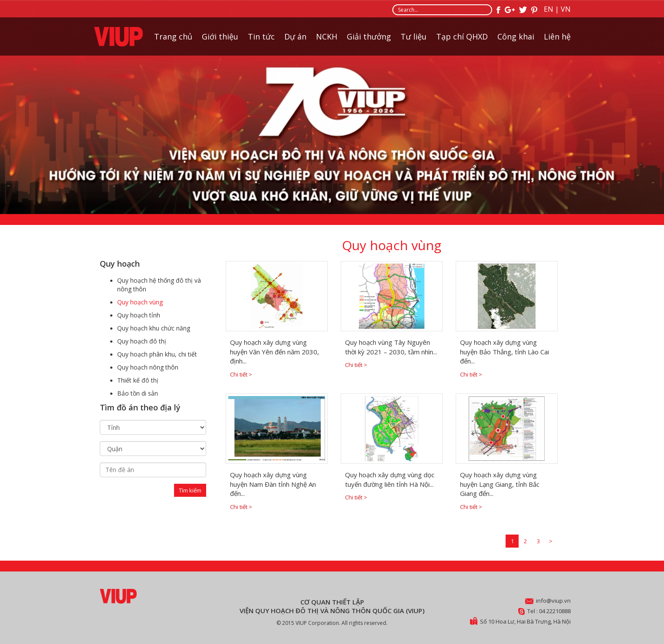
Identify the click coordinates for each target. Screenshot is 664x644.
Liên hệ (557, 37)
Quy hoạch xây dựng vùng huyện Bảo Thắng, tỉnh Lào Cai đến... (505, 352)
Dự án (295, 37)
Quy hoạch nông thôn (148, 367)
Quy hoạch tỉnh (139, 315)
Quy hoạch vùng (140, 302)
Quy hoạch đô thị (142, 341)
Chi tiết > (241, 374)
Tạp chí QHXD (462, 37)
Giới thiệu (220, 37)
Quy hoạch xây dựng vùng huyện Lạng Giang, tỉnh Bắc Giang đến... (500, 484)
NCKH (327, 37)
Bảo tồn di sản (138, 393)
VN (566, 9)
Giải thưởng (369, 37)
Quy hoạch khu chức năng (154, 328)
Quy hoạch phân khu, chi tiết (157, 354)
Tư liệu (414, 37)
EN (549, 9)
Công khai (516, 37)
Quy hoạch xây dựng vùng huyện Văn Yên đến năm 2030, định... (274, 352)
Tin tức (261, 37)
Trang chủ (173, 37)
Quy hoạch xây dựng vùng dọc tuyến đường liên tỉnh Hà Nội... (390, 479)
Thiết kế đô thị (138, 380)
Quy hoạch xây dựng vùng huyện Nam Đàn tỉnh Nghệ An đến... (273, 484)
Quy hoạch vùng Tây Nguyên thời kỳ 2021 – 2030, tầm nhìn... (391, 347)
